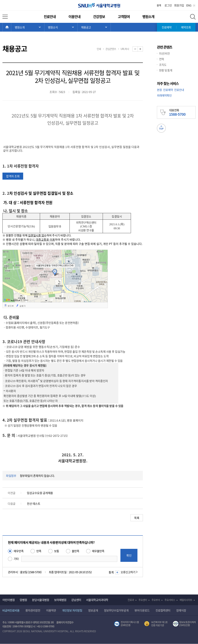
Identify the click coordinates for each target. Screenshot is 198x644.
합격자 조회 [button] (13, 176)
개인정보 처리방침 (72, 610)
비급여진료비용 (11, 610)
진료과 (131, 600)
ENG (189, 5)
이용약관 (51, 610)
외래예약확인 (164, 95)
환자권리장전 (33, 610)
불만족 (75, 551)
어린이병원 (9, 600)
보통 (57, 551)
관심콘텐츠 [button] (111, 49)
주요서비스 (170, 600)
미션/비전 (164, 53)
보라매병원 (60, 600)
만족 (39, 551)
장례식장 (181, 610)
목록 (137, 518)
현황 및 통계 (166, 70)
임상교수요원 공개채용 (40, 493)
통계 (113, 572)
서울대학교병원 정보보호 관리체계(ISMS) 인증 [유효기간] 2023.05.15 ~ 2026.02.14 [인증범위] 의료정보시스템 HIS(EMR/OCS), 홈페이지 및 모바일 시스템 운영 (184, 624)
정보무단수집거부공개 (116, 610)
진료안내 (50, 17)
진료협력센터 (163, 610)
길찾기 (23, 306)
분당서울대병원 (41, 600)
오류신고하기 (128, 572)
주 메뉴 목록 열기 (28, 27)
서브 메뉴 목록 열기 (61, 27)
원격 (159, 5)
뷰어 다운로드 (142, 610)
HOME (11, 27)
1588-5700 (18, 626)
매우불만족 (98, 551)
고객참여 (124, 17)
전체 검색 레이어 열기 (193, 17)
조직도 (163, 65)
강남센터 (76, 600)
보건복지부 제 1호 (156, 624)
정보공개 (93, 610)
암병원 (23, 600)
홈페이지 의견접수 (65, 622)
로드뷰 (11, 306)
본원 (159, 90)
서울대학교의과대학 (97, 600)
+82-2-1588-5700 (45, 626)
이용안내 (74, 17)
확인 (129, 555)
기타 (16, 559)
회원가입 (179, 5)
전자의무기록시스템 (126, 624)
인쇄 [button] (99, 49)
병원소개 (148, 17)
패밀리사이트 (186, 600)
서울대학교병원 (99, 5)
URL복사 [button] (125, 49)
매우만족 (19, 551)
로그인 (168, 5)
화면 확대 (143, 49)
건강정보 (99, 17)
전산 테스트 (34, 504)
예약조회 (186, 27)
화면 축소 (138, 49)
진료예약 (167, 27)
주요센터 (143, 600)
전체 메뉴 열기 (5, 17)
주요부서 (156, 600)
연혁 (161, 59)
